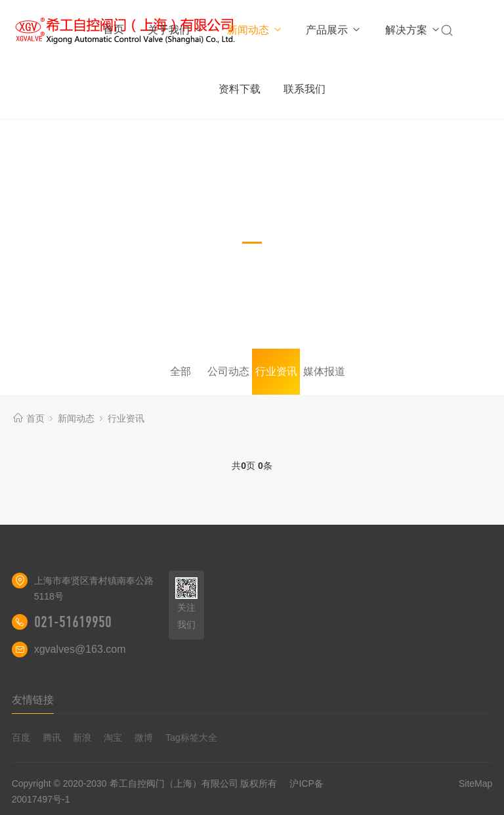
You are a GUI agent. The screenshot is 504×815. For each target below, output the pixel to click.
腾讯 (52, 738)
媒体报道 (324, 371)
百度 (21, 738)
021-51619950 (73, 622)
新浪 (82, 738)
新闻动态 (255, 30)
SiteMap (475, 783)
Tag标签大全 (191, 738)
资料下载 (240, 89)
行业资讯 (276, 371)
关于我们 (176, 30)
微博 (144, 738)
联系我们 (304, 89)
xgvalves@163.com (80, 649)
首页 (114, 29)
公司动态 (228, 371)
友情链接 (33, 700)
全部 (180, 371)
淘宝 (113, 738)
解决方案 (413, 30)
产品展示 (334, 30)
